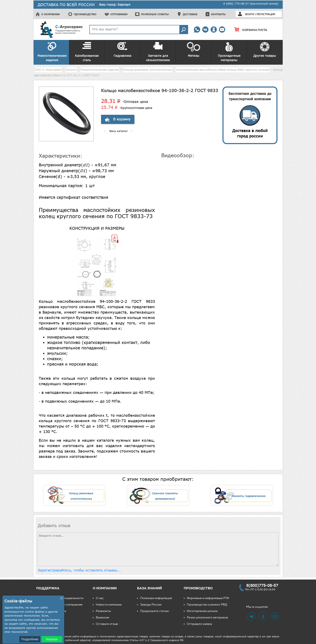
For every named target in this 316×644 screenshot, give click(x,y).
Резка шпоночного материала (207, 617)
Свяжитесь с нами (52, 624)
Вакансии (102, 617)
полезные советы (155, 14)
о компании (50, 14)
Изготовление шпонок (202, 611)
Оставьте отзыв (107, 624)
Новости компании (109, 605)
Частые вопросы (51, 617)
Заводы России (151, 605)
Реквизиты (103, 611)
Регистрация (266, 14)
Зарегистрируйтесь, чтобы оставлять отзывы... (79, 570)
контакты (218, 14)
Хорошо (52, 639)
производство (85, 14)
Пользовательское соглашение (61, 605)
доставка (190, 14)
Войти (250, 14)
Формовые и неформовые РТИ (208, 598)
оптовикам (119, 14)
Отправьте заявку (200, 624)
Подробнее (30, 639)
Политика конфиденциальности (61, 598)
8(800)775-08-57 (262, 585)
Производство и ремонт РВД (207, 605)
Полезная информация (156, 598)
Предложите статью (155, 611)
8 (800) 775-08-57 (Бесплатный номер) (251, 4)
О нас (100, 598)
